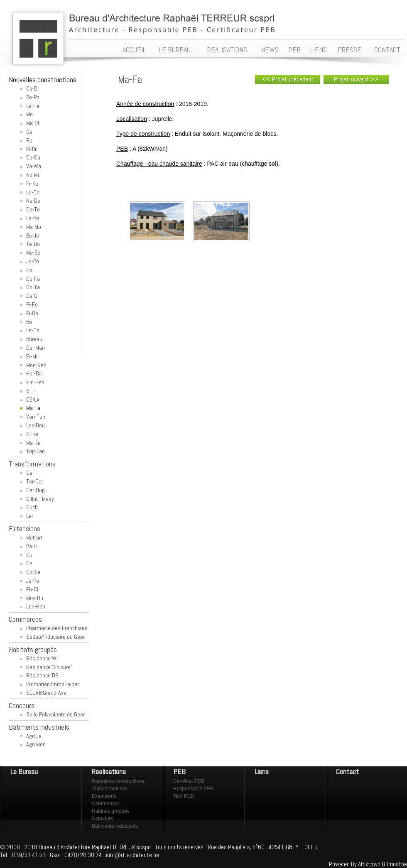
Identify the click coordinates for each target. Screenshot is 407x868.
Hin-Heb (35, 382)
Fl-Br (31, 149)
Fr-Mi (32, 356)
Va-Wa (34, 166)
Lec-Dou (36, 425)
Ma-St (33, 123)
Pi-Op (32, 313)
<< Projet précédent (288, 79)
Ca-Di (32, 88)
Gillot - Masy (40, 499)
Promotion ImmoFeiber (53, 684)
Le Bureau (24, 771)
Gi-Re (32, 434)
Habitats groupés (111, 811)
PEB (179, 771)
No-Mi (33, 175)
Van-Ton (36, 417)
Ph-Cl (32, 589)
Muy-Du (35, 598)
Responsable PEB (193, 789)
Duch (32, 507)
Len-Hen (36, 606)
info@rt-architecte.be (132, 855)
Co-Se (33, 572)
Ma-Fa (33, 408)
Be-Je (33, 235)
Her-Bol (34, 373)
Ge (29, 132)
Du (29, 555)
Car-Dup (36, 490)
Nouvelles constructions (118, 781)
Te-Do (33, 244)
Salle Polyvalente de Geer (55, 714)
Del (30, 563)
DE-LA (33, 400)
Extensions (104, 796)
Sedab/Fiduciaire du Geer (55, 637)
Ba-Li (32, 546)
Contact (347, 771)
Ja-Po (33, 581)
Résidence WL (43, 658)
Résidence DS (42, 675)
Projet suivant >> (356, 79)
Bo (29, 322)
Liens (262, 771)
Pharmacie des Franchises (57, 628)
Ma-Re (33, 443)
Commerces (105, 804)
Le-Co (33, 192)
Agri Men (36, 744)
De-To (33, 209)
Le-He (33, 106)
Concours (102, 819)
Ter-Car (35, 481)
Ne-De (33, 201)
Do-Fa (33, 279)
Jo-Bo (33, 261)
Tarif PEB (184, 796)
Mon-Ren (36, 365)
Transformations (110, 789)
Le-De (33, 330)
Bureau (34, 339)
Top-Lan (36, 451)
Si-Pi (31, 391)
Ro (29, 140)
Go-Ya (33, 287)
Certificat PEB (189, 781)
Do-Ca (33, 157)
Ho (29, 270)
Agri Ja (34, 736)
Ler (30, 516)
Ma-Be (33, 253)
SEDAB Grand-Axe (46, 693)
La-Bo (33, 218)
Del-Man (36, 348)
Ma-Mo (34, 227)
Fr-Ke (32, 184)
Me (29, 114)
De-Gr (33, 296)
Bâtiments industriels (115, 826)
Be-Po (33, 97)
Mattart (34, 537)
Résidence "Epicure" (49, 667)
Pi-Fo (32, 304)
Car (30, 473)
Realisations (109, 771)
